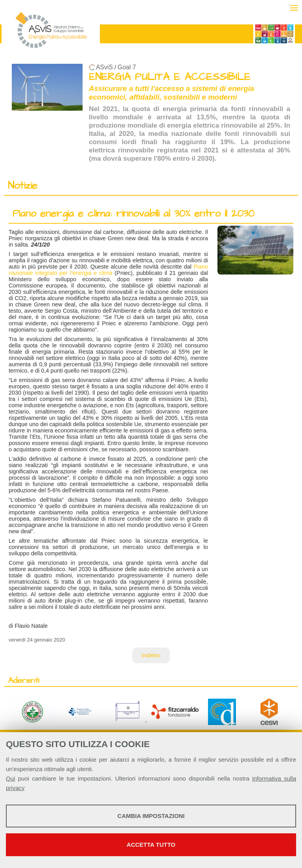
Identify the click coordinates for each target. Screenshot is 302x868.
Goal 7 (127, 67)
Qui (10, 778)
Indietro (151, 655)
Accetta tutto (151, 845)
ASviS (104, 67)
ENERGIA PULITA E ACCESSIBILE (170, 77)
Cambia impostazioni (151, 816)
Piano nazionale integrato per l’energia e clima (108, 270)
